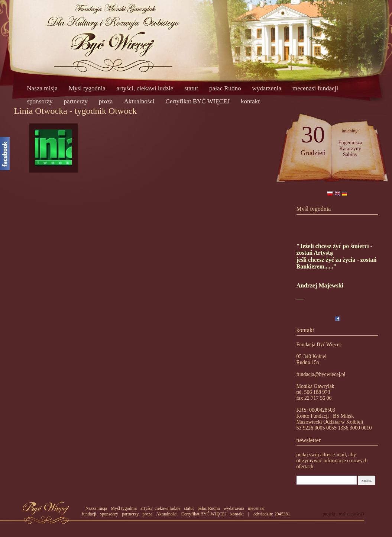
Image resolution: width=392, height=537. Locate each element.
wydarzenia (267, 88)
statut (191, 88)
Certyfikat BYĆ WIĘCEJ (198, 101)
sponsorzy (40, 101)
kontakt (250, 101)
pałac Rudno (225, 88)
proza (106, 101)
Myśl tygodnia (87, 88)
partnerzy (75, 101)
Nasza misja (43, 88)
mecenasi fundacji (315, 88)
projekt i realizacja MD (343, 514)
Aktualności (139, 101)
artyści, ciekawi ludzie (145, 88)
